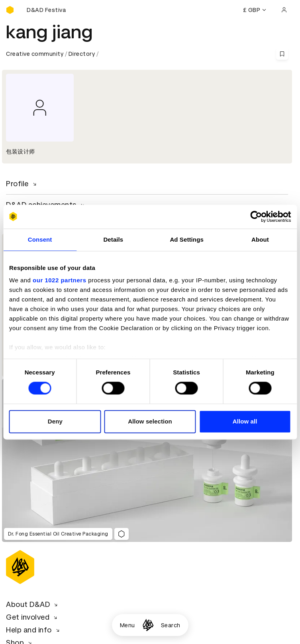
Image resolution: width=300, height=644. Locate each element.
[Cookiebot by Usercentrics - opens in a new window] (256, 217)
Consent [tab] (40, 239)
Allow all (245, 421)
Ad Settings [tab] (186, 239)
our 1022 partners (59, 280)
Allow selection (150, 421)
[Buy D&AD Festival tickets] (46, 10)
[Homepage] (148, 625)
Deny (55, 421)
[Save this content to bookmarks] (282, 54)
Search (171, 625)
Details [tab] (113, 239)
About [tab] (260, 239)
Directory (82, 54)
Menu (127, 625)
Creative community (35, 54)
